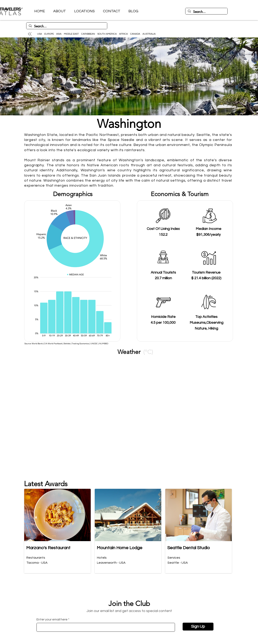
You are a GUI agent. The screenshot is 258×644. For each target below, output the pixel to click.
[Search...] (206, 12)
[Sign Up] (198, 627)
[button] (84, 11)
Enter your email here (52, 619)
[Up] (30, 34)
